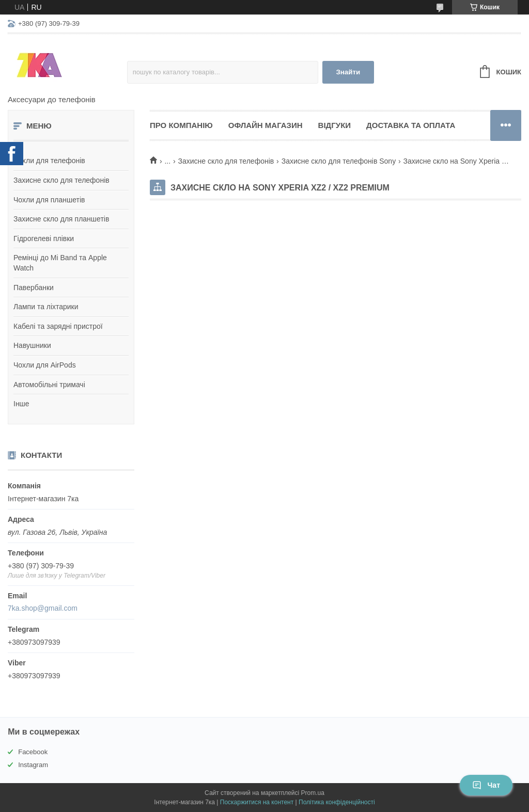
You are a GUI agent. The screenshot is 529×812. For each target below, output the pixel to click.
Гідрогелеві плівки (44, 238)
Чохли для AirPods (45, 365)
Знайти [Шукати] (348, 72)
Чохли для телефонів (49, 161)
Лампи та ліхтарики (46, 307)
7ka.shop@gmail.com (43, 608)
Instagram (33, 765)
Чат (486, 785)
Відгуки (334, 125)
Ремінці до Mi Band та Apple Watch (60, 263)
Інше (21, 404)
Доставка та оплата (411, 125)
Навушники (32, 345)
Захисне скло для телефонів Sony (339, 161)
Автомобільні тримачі (49, 385)
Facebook (33, 752)
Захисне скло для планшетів (61, 219)
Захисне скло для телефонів (61, 180)
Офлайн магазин (266, 125)
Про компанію (181, 125)
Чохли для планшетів (49, 200)
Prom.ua (313, 793)
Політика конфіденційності (337, 802)
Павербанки (34, 288)
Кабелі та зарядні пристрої (58, 326)
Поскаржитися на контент (257, 802)
